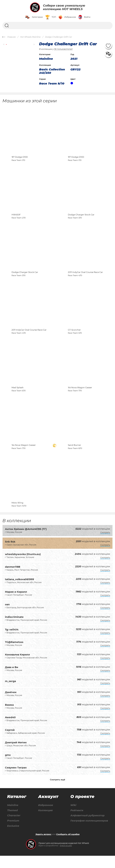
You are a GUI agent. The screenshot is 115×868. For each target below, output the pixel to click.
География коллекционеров (89, 833)
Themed (12, 822)
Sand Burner (74, 455)
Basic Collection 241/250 (52, 71)
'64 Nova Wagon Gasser (80, 396)
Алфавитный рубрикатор (87, 828)
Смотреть (105, 545)
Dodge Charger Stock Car (81, 218)
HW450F (16, 218)
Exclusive (13, 838)
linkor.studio (66, 858)
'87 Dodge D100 (20, 159)
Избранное (46, 817)
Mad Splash (18, 396)
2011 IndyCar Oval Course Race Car (85, 277)
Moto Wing (17, 515)
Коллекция (45, 822)
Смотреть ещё (57, 792)
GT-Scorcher (74, 337)
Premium (13, 833)
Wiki (73, 817)
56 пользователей (63, 49)
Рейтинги (77, 822)
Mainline (13, 817)
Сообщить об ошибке (68, 847)
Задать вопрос (43, 847)
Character (14, 828)
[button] (4, 44)
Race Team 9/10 (52, 84)
